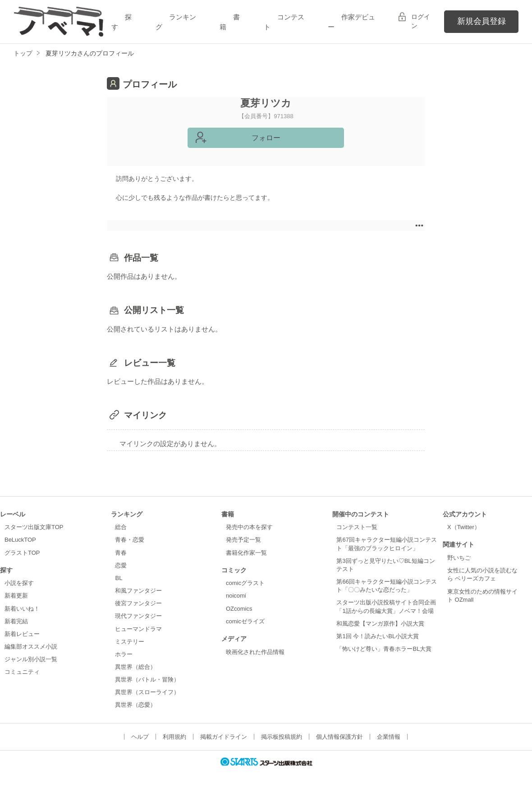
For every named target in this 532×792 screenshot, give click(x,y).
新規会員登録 (482, 21)
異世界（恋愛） (135, 705)
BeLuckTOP (20, 540)
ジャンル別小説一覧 (31, 659)
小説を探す (19, 583)
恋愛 (121, 565)
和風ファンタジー (138, 591)
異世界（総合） (135, 667)
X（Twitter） (464, 527)
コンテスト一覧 (357, 527)
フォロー (266, 138)
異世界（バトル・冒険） (147, 679)
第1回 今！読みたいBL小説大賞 (378, 636)
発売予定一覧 (243, 540)
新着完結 (16, 621)
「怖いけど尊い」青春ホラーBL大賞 (384, 649)
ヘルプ (140, 737)
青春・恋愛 (130, 540)
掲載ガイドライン (224, 737)
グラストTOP (22, 553)
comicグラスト (245, 583)
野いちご (459, 558)
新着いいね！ (22, 609)
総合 (121, 527)
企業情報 (389, 737)
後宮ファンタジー (138, 603)
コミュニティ (22, 672)
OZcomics (239, 609)
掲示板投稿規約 (282, 737)
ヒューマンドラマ (138, 629)
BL (119, 578)
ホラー (124, 654)
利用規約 (174, 737)
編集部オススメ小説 (31, 647)
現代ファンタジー (138, 616)
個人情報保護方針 (339, 737)
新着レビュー (22, 634)
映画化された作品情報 (255, 652)
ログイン (421, 21)
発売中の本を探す (249, 527)
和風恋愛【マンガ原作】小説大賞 (380, 624)
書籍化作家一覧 (246, 553)
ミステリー (130, 642)
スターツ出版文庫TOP (34, 527)
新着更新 (16, 596)
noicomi (236, 596)
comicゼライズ (245, 621)
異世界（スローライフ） (147, 692)
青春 (121, 553)
